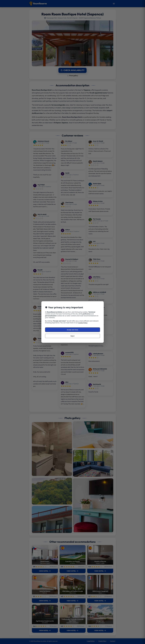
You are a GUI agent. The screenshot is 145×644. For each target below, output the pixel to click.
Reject (73, 336)
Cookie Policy (83, 323)
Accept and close (72, 330)
